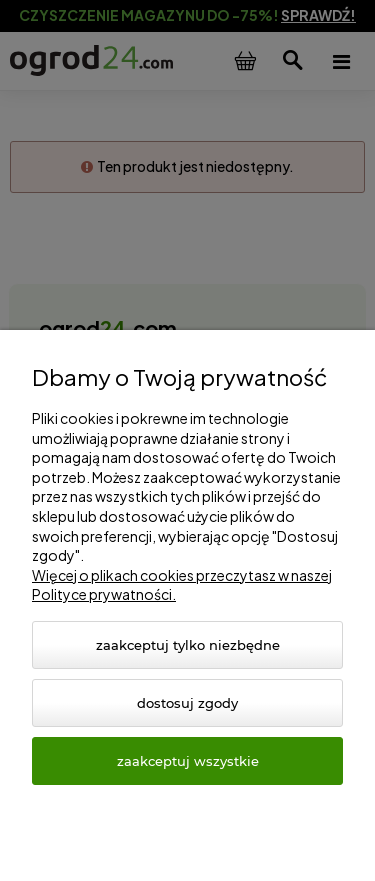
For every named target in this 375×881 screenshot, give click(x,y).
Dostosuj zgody (187, 703)
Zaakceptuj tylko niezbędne (188, 645)
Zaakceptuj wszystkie (188, 761)
